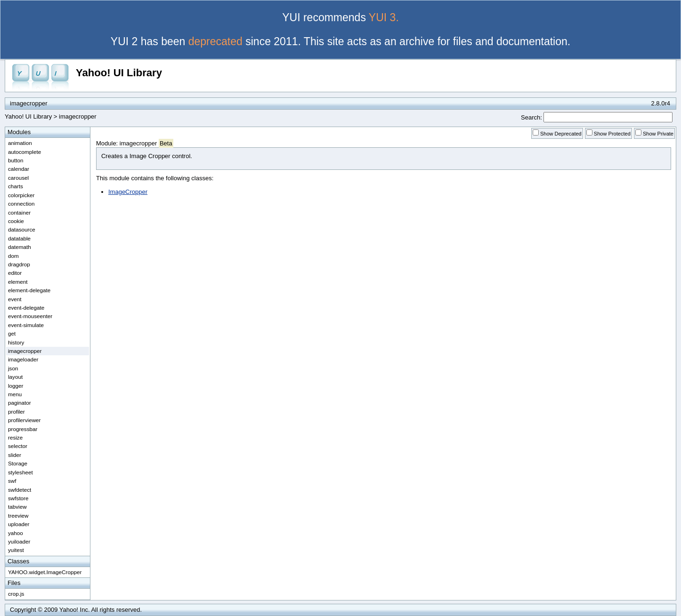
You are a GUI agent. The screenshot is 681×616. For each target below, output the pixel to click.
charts (16, 186)
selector (18, 446)
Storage (18, 463)
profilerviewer (24, 420)
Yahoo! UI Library (119, 73)
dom (13, 256)
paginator (20, 403)
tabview (17, 507)
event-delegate (26, 308)
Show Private (658, 134)
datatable (19, 238)
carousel (18, 178)
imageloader (23, 359)
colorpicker (21, 195)
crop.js (16, 594)
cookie (16, 221)
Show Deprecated (561, 134)
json (13, 368)
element (18, 282)
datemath (20, 247)
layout (15, 377)
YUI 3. (384, 17)
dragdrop (19, 264)
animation (20, 143)
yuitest (16, 550)
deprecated (215, 41)
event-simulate (26, 325)
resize (15, 437)
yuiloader (19, 541)
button (16, 160)
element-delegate (29, 290)
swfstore (18, 498)
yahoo (16, 533)
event (15, 299)
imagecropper (78, 116)
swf (12, 481)
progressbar (23, 429)
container (19, 212)
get (12, 333)
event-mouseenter (30, 316)
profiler (16, 412)
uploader (19, 524)
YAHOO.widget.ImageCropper (45, 572)
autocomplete (24, 152)
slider (15, 455)
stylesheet (20, 472)
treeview (18, 516)
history (16, 342)
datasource (22, 229)
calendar (19, 169)
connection (21, 204)
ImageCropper (128, 192)
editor (15, 273)
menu (15, 394)
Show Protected (612, 134)
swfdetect (20, 490)
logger (16, 386)
